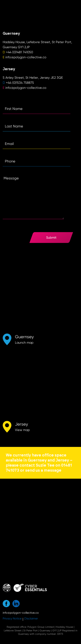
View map (22, 430)
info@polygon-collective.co (26, 57)
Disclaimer (31, 618)
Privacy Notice (12, 618)
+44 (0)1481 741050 (19, 52)
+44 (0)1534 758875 (20, 83)
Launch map (24, 342)
